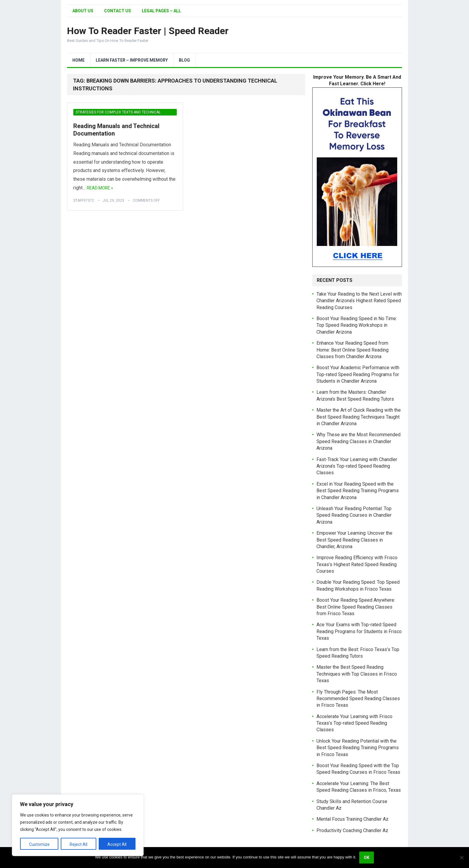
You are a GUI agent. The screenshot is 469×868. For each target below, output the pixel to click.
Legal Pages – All (161, 11)
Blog (184, 60)
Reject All (79, 844)
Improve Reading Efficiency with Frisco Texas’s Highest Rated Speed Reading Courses (357, 564)
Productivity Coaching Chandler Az (352, 830)
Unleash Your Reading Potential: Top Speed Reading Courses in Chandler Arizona (354, 515)
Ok (367, 858)
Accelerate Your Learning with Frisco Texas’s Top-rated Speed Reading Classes (354, 723)
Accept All (117, 844)
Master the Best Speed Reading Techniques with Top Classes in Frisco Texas (357, 674)
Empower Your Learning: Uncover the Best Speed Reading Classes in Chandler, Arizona (354, 540)
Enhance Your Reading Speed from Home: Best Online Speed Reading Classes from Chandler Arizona (352, 350)
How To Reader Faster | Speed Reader (148, 31)
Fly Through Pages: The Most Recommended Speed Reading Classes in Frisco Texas (358, 699)
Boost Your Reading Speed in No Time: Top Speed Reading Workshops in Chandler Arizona (357, 325)
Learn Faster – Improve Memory (132, 60)
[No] (462, 858)
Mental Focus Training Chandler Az (352, 819)
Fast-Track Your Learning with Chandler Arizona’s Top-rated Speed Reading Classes (357, 466)
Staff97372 (84, 200)
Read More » (100, 188)
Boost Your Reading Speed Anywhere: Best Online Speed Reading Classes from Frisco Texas (356, 607)
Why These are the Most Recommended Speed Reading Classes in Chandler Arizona (358, 441)
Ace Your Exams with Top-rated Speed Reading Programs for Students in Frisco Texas (359, 631)
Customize (39, 844)
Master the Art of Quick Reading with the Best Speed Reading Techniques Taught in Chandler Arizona (359, 417)
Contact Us (118, 11)
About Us (83, 11)
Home (79, 60)
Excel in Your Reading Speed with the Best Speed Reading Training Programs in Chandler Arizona (358, 491)
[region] (78, 825)
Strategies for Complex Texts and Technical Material (118, 113)
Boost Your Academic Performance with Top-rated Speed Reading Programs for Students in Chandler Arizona (358, 374)
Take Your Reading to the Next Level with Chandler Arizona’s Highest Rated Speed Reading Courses (359, 301)
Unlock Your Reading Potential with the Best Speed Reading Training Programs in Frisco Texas (358, 748)
